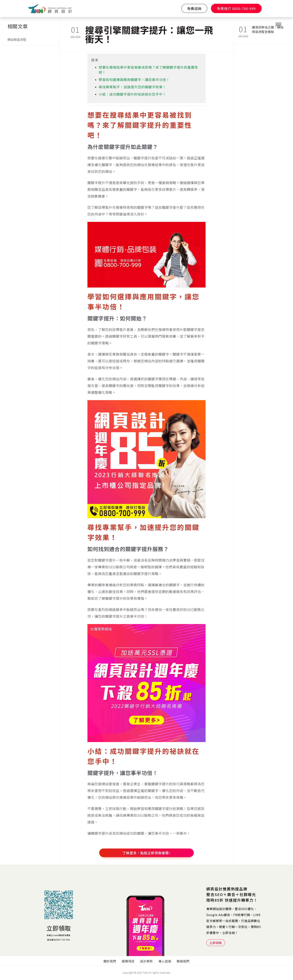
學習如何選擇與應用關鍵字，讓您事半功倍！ (134, 79)
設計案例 (146, 961)
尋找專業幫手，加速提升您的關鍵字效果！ (132, 87)
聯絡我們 (183, 961)
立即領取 (59, 928)
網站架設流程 (17, 39)
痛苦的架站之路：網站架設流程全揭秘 (268, 29)
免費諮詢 (194, 8)
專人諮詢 (165, 961)
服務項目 (128, 961)
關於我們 (110, 961)
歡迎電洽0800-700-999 (59, 940)
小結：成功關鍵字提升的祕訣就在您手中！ (132, 94)
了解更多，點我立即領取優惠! (146, 853)
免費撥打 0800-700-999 (236, 8)
